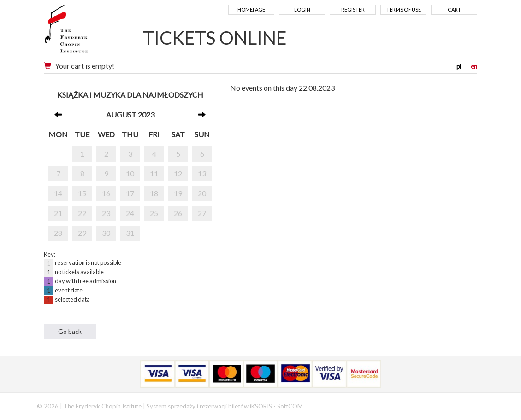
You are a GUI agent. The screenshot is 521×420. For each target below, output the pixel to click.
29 (82, 233)
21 (58, 213)
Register (353, 9)
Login (302, 9)
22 (82, 213)
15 (82, 193)
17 (130, 193)
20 (202, 193)
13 (202, 173)
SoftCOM (290, 406)
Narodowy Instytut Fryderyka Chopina (84, 32)
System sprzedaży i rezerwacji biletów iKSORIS (209, 406)
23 (106, 213)
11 (154, 173)
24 (130, 213)
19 (178, 193)
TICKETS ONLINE (215, 38)
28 (58, 233)
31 (130, 233)
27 (202, 213)
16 (106, 193)
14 (58, 193)
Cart (454, 9)
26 (178, 213)
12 (178, 173)
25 (154, 213)
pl (459, 66)
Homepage (251, 9)
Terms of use (404, 9)
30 (106, 233)
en (474, 66)
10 (130, 173)
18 (154, 193)
